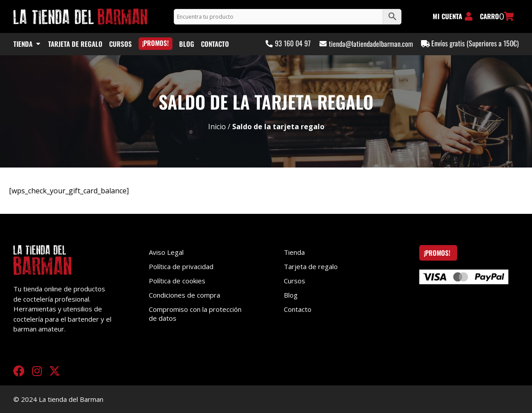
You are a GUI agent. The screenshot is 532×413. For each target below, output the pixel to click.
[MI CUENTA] (469, 16)
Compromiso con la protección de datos (195, 314)
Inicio (217, 127)
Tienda (294, 252)
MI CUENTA (447, 16)
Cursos (295, 281)
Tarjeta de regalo (311, 266)
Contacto (298, 309)
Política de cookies (177, 281)
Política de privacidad (181, 266)
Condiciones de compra (184, 295)
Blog (291, 295)
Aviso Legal (166, 252)
